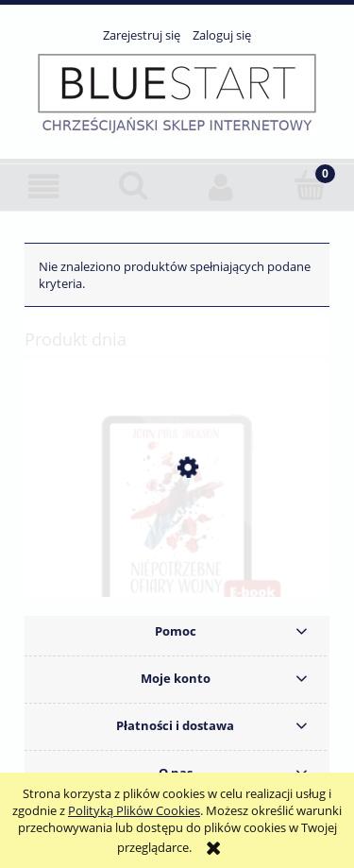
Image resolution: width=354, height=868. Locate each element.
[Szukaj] (133, 185)
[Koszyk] (310, 185)
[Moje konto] (222, 187)
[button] (44, 187)
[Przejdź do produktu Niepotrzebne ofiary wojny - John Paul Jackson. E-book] (177, 557)
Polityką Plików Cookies (134, 810)
